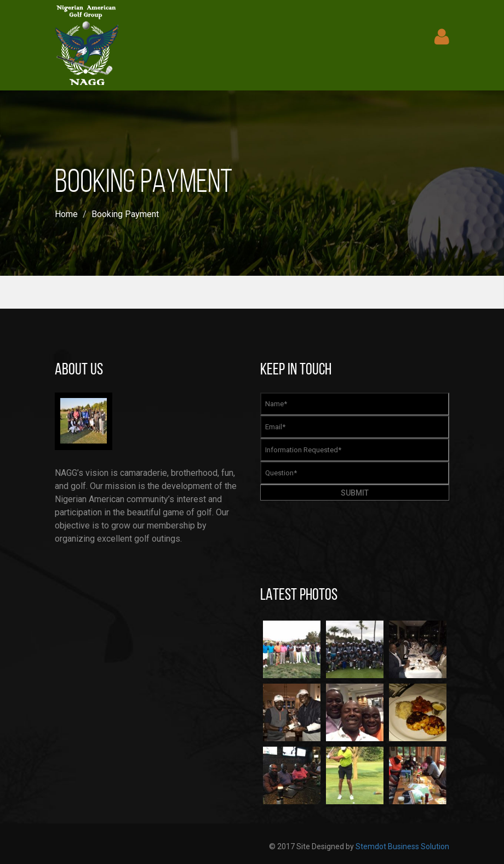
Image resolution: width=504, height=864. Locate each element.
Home (66, 214)
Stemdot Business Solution (402, 846)
